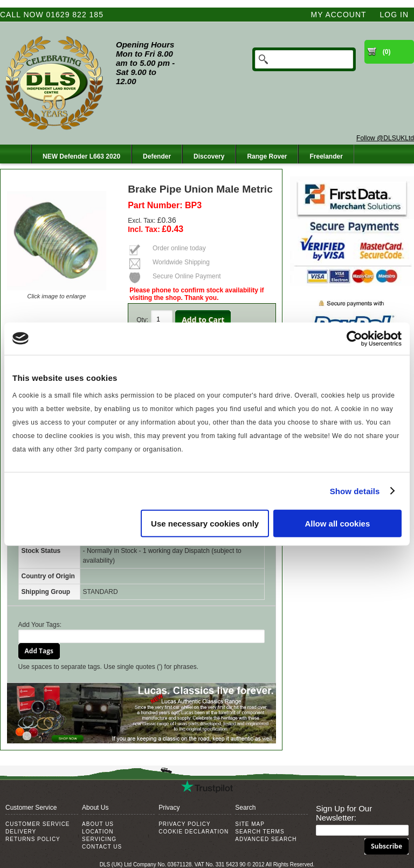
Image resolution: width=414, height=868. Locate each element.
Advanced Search (266, 839)
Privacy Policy (184, 824)
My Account (339, 15)
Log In (394, 15)
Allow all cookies (337, 524)
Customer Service (38, 824)
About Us (98, 824)
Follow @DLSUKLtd (385, 138)
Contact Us (102, 847)
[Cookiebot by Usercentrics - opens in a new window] (354, 338)
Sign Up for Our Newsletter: (344, 813)
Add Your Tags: (40, 625)
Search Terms (260, 832)
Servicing (99, 839)
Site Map (250, 824)
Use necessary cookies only (205, 524)
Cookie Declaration (194, 832)
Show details (355, 491)
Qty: (142, 320)
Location (98, 832)
